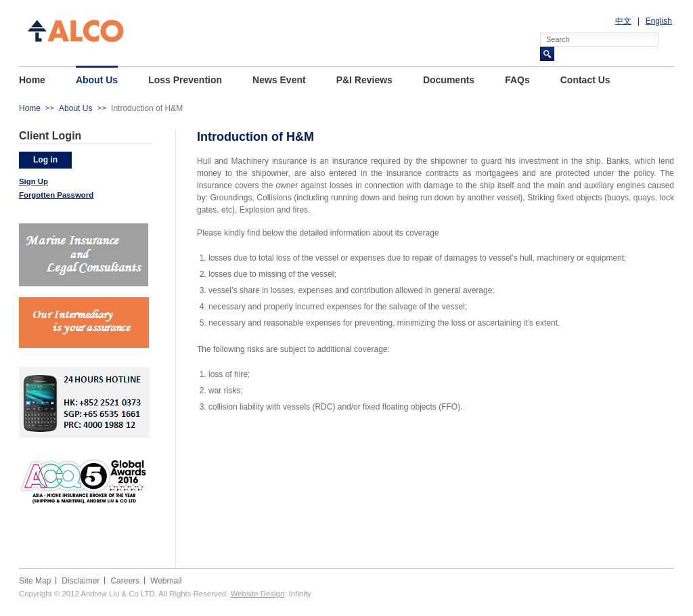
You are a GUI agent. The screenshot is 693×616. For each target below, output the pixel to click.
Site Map (35, 581)
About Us (75, 108)
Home (30, 108)
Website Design (258, 594)
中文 (623, 21)
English (659, 21)
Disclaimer (81, 581)
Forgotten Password (56, 195)
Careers (125, 581)
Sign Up (33, 181)
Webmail (166, 581)
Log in (45, 160)
